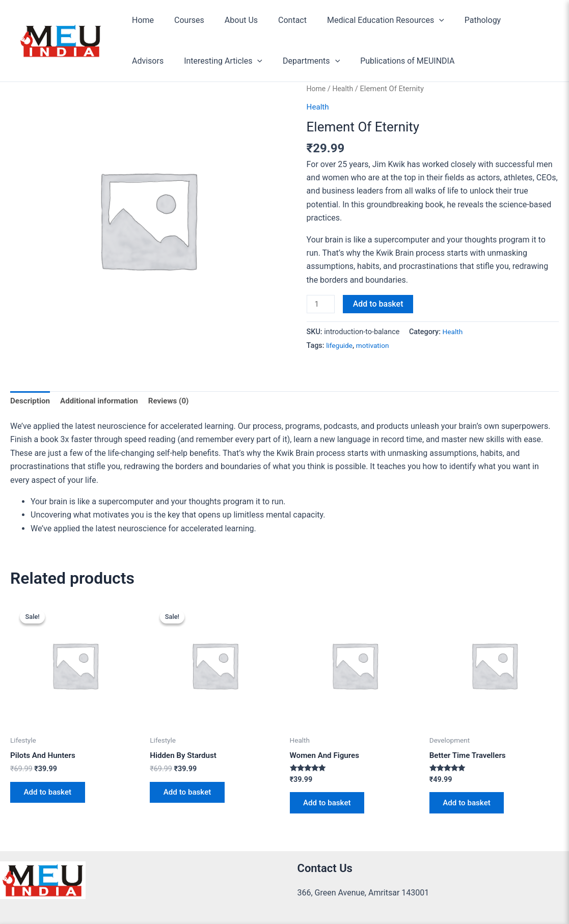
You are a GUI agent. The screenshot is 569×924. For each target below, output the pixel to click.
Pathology (460, 20)
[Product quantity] (321, 305)
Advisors (510, 20)
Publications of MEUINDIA (345, 61)
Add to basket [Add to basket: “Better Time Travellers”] (470, 807)
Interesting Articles (169, 61)
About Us (231, 20)
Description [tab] (31, 402)
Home (141, 20)
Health (345, 89)
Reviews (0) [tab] (176, 402)
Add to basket (380, 304)
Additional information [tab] (103, 402)
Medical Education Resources (367, 20)
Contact (278, 20)
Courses (183, 20)
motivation (375, 347)
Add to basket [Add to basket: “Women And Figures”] (330, 807)
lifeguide (340, 347)
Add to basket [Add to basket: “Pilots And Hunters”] (51, 796)
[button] (421, 20)
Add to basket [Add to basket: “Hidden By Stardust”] (190, 796)
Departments (253, 61)
